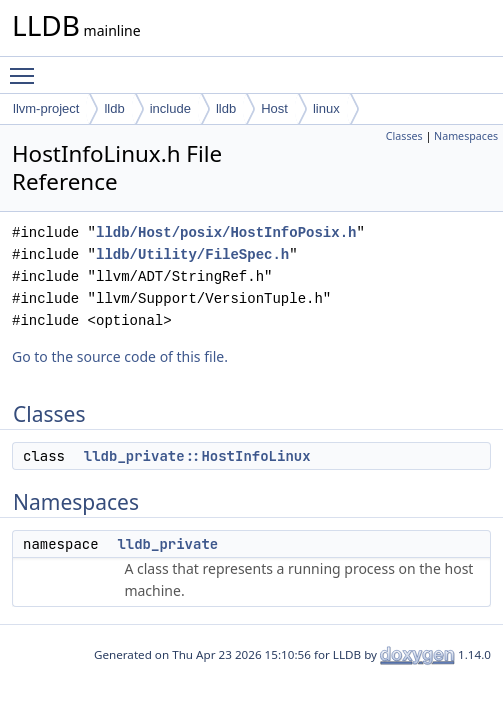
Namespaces (466, 136)
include (170, 108)
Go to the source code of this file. (120, 356)
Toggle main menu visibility (27, 67)
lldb (114, 108)
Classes (404, 136)
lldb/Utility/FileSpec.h (192, 254)
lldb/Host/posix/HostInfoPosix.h (226, 232)
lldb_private (167, 544)
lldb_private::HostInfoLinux (197, 456)
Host (274, 108)
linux (326, 108)
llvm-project (46, 108)
